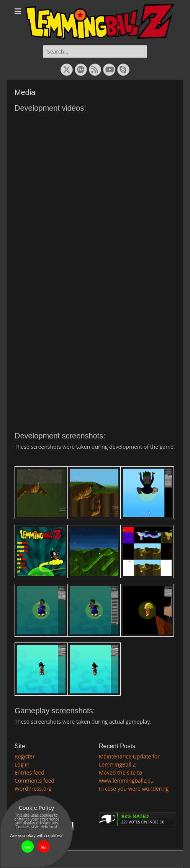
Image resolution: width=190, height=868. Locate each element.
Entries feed (29, 772)
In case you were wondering (134, 789)
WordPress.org (33, 789)
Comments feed (34, 781)
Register (25, 756)
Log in (22, 764)
